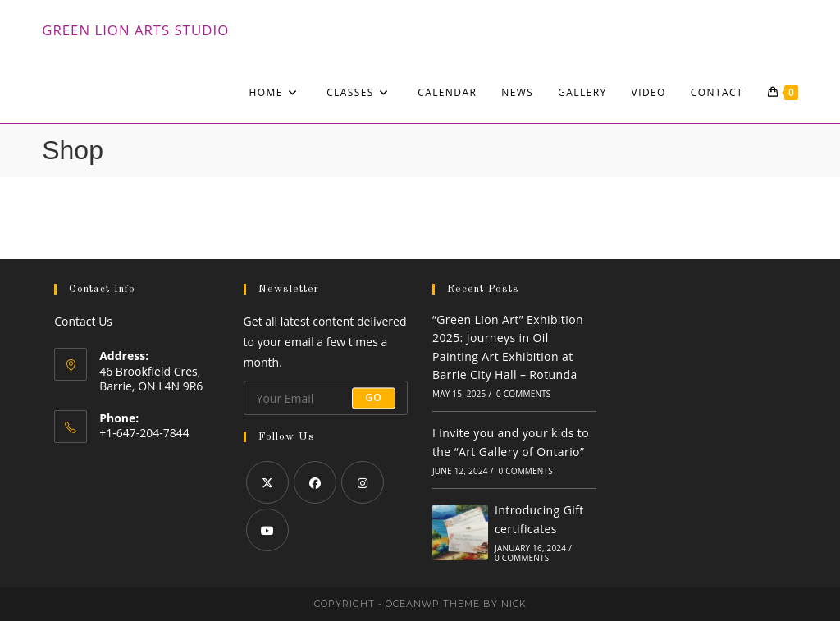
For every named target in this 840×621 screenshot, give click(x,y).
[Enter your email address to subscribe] (326, 398)
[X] (267, 482)
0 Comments (523, 394)
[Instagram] (363, 482)
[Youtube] (267, 530)
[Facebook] (315, 482)
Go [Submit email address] (374, 397)
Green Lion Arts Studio (135, 30)
